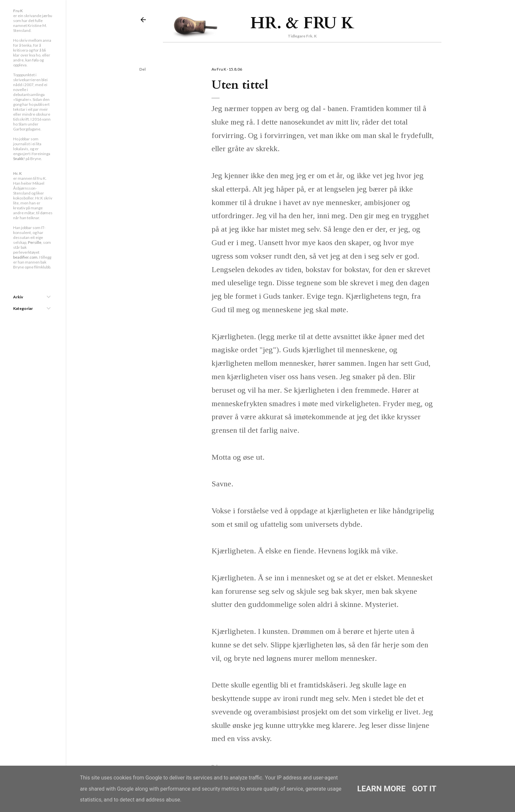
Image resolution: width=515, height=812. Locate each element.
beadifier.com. (26, 257)
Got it (424, 789)
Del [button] (142, 69)
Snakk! (19, 159)
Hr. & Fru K (302, 23)
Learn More (381, 789)
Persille (35, 242)
